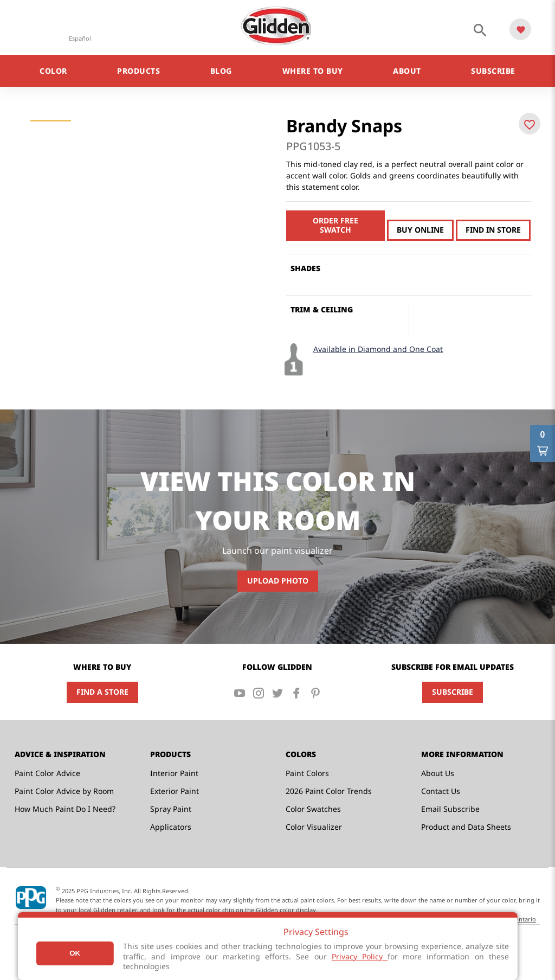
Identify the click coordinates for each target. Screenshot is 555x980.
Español (80, 38)
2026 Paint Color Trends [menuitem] (329, 791)
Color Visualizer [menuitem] (314, 827)
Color (53, 71)
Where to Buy (313, 71)
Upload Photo (278, 581)
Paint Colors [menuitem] (307, 773)
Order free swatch (335, 225)
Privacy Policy (360, 956)
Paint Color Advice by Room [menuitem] (64, 791)
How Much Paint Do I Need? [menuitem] (65, 809)
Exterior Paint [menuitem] (175, 791)
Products (138, 71)
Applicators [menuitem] (171, 827)
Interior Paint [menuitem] (174, 773)
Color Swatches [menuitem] (313, 809)
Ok (75, 953)
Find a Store (102, 692)
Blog (221, 71)
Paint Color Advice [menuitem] (47, 773)
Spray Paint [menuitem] (171, 809)
